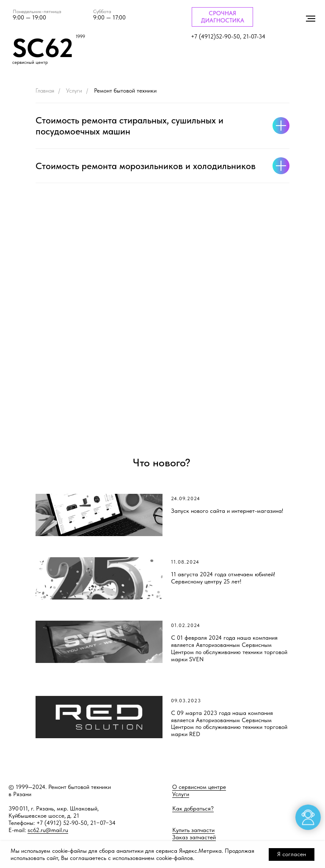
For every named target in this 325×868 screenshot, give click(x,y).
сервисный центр (30, 62)
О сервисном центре (199, 787)
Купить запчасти (193, 830)
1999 (80, 37)
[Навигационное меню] (311, 19)
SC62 (43, 48)
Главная (45, 90)
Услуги (74, 90)
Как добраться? (193, 808)
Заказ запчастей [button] (194, 837)
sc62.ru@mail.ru (48, 830)
